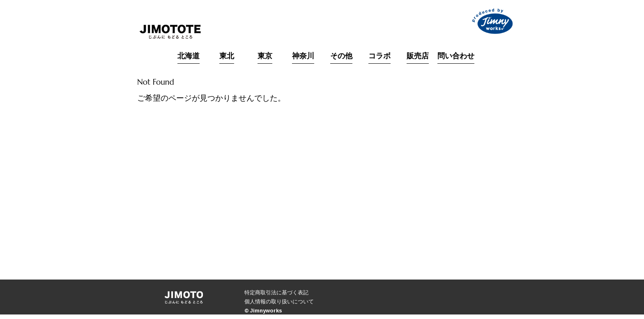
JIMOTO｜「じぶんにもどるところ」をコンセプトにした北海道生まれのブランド (170, 32)
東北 (227, 56)
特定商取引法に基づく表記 (276, 292)
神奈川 (303, 56)
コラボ (379, 56)
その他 (341, 56)
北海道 (189, 56)
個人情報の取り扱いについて (279, 301)
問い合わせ (456, 56)
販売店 (418, 56)
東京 (265, 56)
